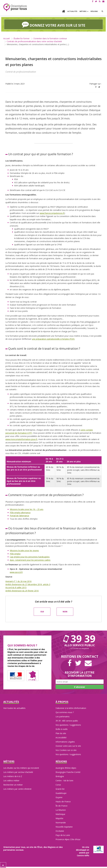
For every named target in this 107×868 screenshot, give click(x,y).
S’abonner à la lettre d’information (71, 708)
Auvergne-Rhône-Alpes (66, 768)
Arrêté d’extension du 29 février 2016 (22, 590)
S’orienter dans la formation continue (50, 38)
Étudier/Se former (22, 38)
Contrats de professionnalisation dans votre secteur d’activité (34, 41)
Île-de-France (62, 805)
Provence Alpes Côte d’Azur (68, 839)
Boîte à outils (62, 729)
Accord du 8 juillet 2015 (16, 587)
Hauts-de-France (63, 801)
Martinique (60, 814)
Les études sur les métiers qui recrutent (21, 768)
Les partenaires (63, 716)
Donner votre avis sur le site (68, 746)
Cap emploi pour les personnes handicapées (30, 557)
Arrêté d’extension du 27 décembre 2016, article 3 (28, 584)
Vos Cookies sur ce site (66, 750)
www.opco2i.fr (16, 572)
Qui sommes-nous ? (65, 712)
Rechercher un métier (13, 784)
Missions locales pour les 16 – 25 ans (27, 509)
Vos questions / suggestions (68, 725)
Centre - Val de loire (64, 780)
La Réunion (61, 810)
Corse (58, 784)
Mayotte (59, 818)
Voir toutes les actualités (14, 708)
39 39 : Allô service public (67, 720)
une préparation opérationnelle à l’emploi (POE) (53, 339)
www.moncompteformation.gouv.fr (21, 439)
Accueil (6, 38)
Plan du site (61, 733)
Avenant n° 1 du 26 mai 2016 (18, 581)
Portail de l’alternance (19, 515)
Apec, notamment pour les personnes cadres (30, 560)
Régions (94, 11)
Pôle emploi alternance (20, 512)
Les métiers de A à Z (13, 776)
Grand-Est (60, 789)
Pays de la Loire (63, 835)
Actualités (72, 11)
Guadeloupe (61, 793)
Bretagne (60, 776)
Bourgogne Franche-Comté (68, 772)
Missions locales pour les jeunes (24, 550)
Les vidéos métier (11, 780)
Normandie (61, 822)
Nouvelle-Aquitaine (64, 826)
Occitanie (60, 831)
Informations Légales (65, 741)
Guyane (59, 797)
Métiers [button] (84, 11)
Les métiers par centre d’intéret (17, 789)
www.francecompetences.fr (52, 213)
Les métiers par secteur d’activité (18, 772)
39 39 (80, 638)
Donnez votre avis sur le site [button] (54, 24)
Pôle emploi (15, 553)
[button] (102, 11)
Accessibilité (61, 737)
